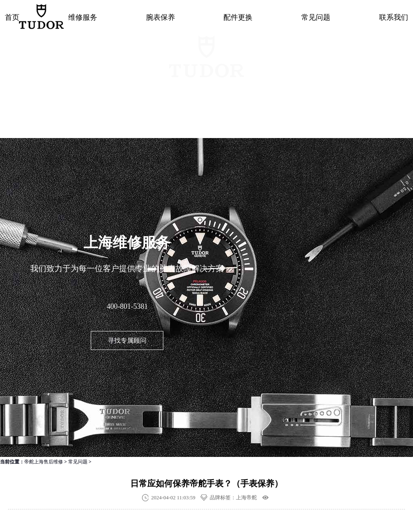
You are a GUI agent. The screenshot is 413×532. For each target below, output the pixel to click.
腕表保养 (161, 17)
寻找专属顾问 (127, 340)
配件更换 (238, 17)
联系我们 (394, 17)
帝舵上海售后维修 (44, 462)
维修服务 (83, 17)
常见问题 (316, 17)
